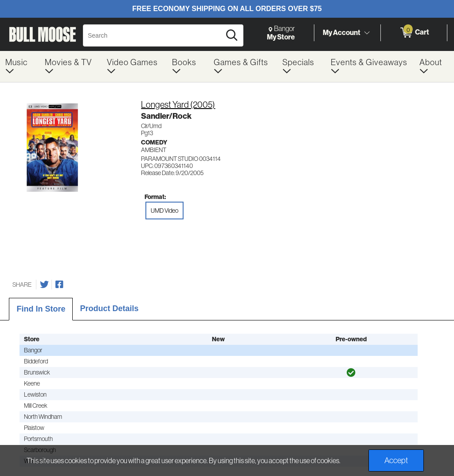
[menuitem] (20, 66)
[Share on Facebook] (59, 285)
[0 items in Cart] (414, 33)
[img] (351, 373)
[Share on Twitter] (44, 285)
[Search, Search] (153, 35)
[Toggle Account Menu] (367, 33)
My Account (342, 32)
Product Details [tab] (109, 308)
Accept (396, 460)
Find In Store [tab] (41, 309)
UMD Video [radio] (164, 211)
